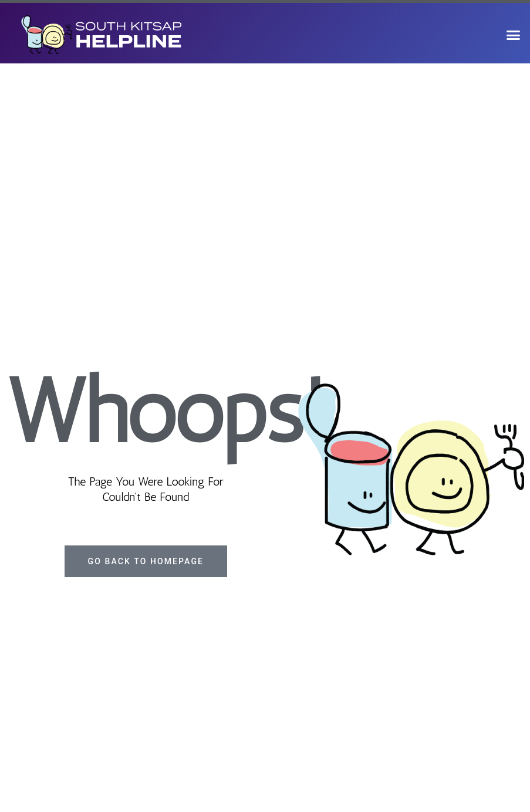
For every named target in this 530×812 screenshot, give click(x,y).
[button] (513, 35)
